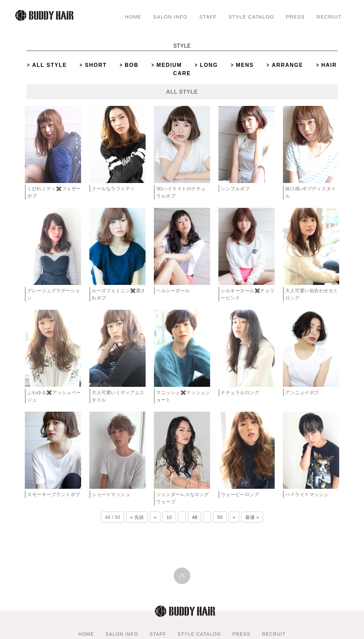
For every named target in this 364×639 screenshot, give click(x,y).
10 (169, 517)
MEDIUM (169, 65)
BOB (132, 65)
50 (220, 517)
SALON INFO (163, 17)
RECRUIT (328, 17)
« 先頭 (137, 517)
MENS (245, 65)
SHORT (96, 65)
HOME (124, 17)
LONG (209, 65)
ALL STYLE (49, 65)
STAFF (202, 17)
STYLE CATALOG (248, 17)
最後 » (252, 517)
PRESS (294, 17)
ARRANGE (287, 65)
